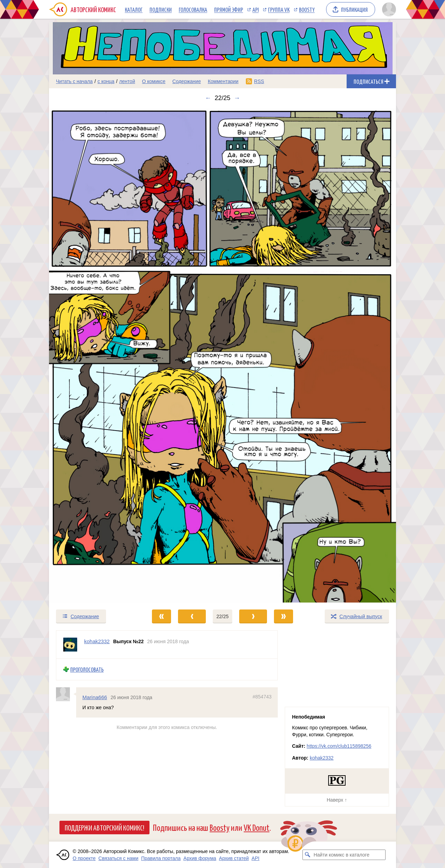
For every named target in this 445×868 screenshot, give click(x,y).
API (256, 9)
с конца (106, 81)
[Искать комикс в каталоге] (308, 855)
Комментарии (223, 81)
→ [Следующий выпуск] (237, 98)
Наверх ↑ (337, 800)
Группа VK (279, 9)
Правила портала (161, 858)
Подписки (161, 9)
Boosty (307, 9)
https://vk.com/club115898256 (339, 746)
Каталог (134, 9)
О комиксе (153, 81)
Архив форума (200, 858)
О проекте (84, 858)
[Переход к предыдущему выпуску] (92, 355)
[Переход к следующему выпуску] (222, 355)
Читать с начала (74, 81)
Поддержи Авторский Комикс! (104, 827)
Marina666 (95, 697)
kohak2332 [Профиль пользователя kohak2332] (97, 641)
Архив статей (234, 858)
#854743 (262, 697)
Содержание (187, 81)
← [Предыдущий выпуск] (208, 98)
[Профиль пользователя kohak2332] (70, 645)
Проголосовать (87, 669)
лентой (127, 81)
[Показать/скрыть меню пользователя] (388, 9)
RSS (259, 81)
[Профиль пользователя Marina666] (66, 694)
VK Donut (257, 827)
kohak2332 (322, 758)
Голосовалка (193, 9)
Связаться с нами (118, 858)
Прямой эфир (229, 9)
